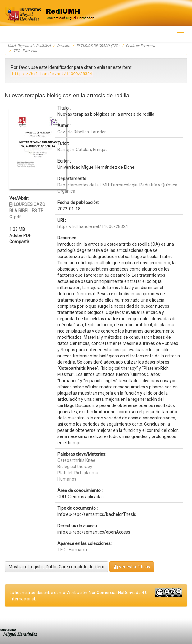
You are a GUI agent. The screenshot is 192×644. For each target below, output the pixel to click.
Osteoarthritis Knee (76, 460)
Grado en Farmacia (140, 46)
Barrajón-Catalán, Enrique (83, 150)
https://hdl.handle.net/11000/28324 (93, 226)
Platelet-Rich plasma (78, 473)
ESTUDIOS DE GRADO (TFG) (98, 46)
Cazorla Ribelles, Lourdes (82, 132)
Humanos (67, 479)
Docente (64, 46)
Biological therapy (75, 467)
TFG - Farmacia (25, 51)
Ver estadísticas (132, 567)
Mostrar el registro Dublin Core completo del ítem (57, 567)
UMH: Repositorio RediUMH (29, 46)
